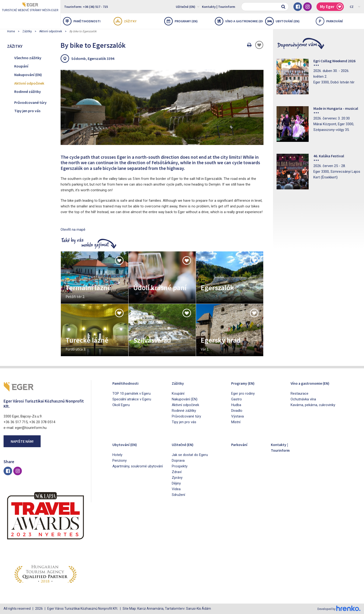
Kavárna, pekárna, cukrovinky (313, 405)
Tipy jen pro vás (27, 111)
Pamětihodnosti (82, 21)
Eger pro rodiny (243, 393)
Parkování (241, 444)
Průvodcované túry (30, 102)
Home (11, 31)
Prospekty (180, 466)
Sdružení (178, 495)
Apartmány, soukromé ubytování (138, 466)
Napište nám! (22, 441)
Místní (236, 422)
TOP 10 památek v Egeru (132, 393)
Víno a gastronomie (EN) (239, 21)
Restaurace (299, 393)
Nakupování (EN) (28, 75)
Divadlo (237, 411)
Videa (176, 489)
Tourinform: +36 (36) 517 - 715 (86, 7)
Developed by (338, 609)
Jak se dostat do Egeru (190, 455)
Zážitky (125, 21)
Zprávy (177, 478)
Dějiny (176, 483)
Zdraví (177, 472)
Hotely (117, 455)
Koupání (21, 66)
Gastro (237, 399)
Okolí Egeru (121, 405)
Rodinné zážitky (28, 91)
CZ (355, 6)
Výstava (237, 416)
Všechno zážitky (28, 58)
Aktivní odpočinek (51, 31)
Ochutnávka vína (303, 399)
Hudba (236, 405)
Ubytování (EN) (282, 21)
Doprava (178, 460)
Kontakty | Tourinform (219, 7)
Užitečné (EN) (188, 6)
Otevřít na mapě (73, 230)
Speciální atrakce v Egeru (132, 399)
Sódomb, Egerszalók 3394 (93, 58)
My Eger (331, 7)
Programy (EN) (181, 21)
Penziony (120, 460)
